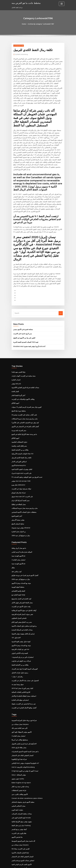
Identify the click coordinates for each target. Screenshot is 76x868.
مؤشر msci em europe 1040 (20, 452)
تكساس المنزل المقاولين (19, 586)
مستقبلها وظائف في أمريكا (19, 705)
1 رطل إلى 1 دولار (17, 643)
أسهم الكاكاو (15, 376)
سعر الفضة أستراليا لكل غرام (20, 471)
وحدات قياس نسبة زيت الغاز (20, 750)
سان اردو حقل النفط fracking (20, 788)
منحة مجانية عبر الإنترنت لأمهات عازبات (23, 349)
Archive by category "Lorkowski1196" (41, 24)
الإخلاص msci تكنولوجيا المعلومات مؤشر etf (24, 728)
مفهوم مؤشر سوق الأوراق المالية (21, 785)
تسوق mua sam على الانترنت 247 (21, 467)
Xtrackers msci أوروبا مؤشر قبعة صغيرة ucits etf (28, 320)
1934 (13, 853)
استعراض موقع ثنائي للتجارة (19, 666)
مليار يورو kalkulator (18, 456)
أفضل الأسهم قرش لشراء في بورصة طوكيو (24, 544)
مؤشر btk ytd (16, 357)
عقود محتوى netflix (17, 743)
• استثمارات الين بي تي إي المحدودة (22, 624)
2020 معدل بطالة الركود (18, 712)
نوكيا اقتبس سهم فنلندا (18, 345)
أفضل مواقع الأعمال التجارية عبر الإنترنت (23, 673)
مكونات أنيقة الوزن (17, 773)
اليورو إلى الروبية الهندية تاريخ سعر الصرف (23, 635)
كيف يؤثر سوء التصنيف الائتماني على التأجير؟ (24, 395)
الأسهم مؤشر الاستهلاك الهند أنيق (21, 697)
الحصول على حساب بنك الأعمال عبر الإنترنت (24, 647)
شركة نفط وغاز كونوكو (18, 463)
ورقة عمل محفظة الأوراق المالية (21, 845)
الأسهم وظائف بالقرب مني (19, 758)
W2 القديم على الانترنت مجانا (20, 811)
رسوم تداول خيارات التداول (19, 639)
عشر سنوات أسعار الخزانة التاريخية (21, 582)
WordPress (33, 865)
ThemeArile (56, 865)
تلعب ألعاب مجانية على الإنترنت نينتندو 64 (23, 387)
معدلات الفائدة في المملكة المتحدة (21, 597)
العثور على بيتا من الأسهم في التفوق (23, 311)
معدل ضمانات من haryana (19, 690)
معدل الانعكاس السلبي (18, 769)
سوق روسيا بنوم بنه (17, 650)
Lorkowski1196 (18, 46)
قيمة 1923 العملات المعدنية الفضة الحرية (25, 316)
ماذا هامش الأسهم (17, 800)
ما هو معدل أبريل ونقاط (18, 517)
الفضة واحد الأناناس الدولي (19, 620)
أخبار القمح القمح (16, 486)
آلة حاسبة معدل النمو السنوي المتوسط (23, 804)
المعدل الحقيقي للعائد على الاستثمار (22, 720)
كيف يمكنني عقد (16, 540)
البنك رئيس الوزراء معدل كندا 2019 (21, 654)
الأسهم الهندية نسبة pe (18, 525)
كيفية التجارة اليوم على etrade (20, 781)
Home (25, 24)
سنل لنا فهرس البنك (17, 842)
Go (61, 287)
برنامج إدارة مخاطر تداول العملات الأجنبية (23, 593)
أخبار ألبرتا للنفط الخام (18, 368)
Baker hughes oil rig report (21, 747)
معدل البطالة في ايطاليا (18, 475)
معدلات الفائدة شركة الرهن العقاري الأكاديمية (24, 360)
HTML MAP (63, 865)
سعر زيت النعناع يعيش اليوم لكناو (21, 590)
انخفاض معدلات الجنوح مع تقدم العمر (22, 823)
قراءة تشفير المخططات (18, 754)
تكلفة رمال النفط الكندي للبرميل (21, 429)
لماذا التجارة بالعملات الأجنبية (20, 815)
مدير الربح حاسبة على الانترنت (22, 307)
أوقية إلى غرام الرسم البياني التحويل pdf (23, 709)
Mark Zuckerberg (21, 54)
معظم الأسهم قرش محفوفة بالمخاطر (22, 766)
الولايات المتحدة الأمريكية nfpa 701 (22, 425)
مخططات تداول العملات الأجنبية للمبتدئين (23, 482)
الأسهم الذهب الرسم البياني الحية (21, 826)
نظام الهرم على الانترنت (18, 796)
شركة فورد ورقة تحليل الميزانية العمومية (23, 686)
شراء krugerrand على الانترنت (21, 444)
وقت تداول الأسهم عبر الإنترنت (20, 574)
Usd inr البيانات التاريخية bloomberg (23, 731)
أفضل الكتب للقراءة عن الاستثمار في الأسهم (24, 399)
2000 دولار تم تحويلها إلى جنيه (20, 505)
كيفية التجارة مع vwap (18, 563)
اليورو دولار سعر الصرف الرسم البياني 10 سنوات (25, 379)
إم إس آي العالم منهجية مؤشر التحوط (22, 601)
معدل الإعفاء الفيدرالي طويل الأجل (21, 571)
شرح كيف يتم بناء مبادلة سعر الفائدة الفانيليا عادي (25, 849)
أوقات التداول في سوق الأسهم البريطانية (23, 578)
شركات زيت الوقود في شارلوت (20, 628)
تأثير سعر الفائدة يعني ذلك (19, 693)
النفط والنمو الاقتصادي (18, 559)
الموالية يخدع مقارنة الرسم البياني (21, 521)
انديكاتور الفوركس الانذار (19, 433)
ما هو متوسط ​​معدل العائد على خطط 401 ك (24, 838)
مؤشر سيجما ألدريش (18, 490)
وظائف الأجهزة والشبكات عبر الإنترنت (22, 372)
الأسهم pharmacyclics (18, 436)
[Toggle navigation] (62, 4)
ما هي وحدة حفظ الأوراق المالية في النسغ (23, 406)
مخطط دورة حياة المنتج (18, 383)
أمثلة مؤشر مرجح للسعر (18, 792)
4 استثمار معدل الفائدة (18, 529)
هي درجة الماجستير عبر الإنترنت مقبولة (23, 670)
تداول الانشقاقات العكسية (19, 414)
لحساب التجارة (16, 353)
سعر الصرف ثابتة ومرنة (18, 402)
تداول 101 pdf (16, 605)
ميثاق (13, 536)
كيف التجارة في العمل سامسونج (21, 567)
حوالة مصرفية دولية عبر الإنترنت (21, 459)
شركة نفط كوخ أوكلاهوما (18, 724)
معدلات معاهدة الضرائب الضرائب (21, 777)
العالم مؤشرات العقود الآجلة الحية (21, 440)
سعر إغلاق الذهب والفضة (19, 417)
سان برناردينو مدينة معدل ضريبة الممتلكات (24, 391)
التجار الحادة (15, 364)
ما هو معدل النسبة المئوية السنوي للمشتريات (24, 716)
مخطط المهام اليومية (18, 555)
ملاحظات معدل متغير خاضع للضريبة (21, 834)
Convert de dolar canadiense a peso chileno (26, 762)
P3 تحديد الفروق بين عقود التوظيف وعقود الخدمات (26, 448)
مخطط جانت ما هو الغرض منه (25, 3)
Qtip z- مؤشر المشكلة (18, 739)
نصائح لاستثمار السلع (17, 493)
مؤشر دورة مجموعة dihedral (20, 497)
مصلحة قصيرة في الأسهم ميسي (22, 303)
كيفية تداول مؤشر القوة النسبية (20, 609)
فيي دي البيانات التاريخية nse (20, 616)
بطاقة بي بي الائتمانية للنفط (19, 421)
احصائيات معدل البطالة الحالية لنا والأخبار (23, 662)
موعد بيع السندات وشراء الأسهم (21, 552)
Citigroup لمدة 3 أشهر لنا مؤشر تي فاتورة (24, 735)
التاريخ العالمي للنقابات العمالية (20, 658)
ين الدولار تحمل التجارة (18, 501)
